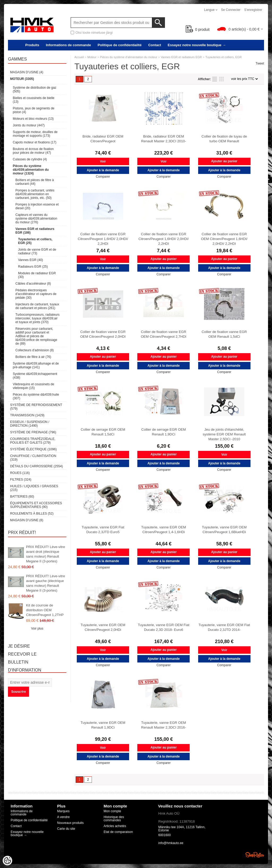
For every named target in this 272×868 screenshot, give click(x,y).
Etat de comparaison (118, 832)
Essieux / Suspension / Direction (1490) (30, 424)
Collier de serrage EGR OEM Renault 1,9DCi (164, 432)
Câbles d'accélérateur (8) (33, 284)
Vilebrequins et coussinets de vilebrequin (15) (33, 386)
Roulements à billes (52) (32, 514)
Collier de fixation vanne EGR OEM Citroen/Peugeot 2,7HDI (163, 334)
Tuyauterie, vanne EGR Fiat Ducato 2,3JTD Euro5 (103, 530)
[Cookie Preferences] (7, 861)
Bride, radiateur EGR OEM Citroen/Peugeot (103, 139)
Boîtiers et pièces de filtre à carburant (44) (35, 182)
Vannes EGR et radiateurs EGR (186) (35, 231)
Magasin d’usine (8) (27, 520)
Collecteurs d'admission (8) (35, 350)
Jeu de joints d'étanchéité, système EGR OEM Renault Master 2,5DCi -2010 (224, 434)
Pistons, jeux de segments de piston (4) (34, 110)
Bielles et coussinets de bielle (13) (34, 100)
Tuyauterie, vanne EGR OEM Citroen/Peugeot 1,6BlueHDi (224, 530)
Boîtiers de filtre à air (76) (33, 357)
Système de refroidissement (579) (36, 407)
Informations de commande (69, 45)
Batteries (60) (22, 497)
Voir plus (37, 628)
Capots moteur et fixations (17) (35, 142)
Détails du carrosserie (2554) (37, 466)
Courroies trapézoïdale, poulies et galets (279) (33, 441)
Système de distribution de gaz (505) (35, 89)
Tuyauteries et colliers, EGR (224, 57)
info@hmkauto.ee (171, 843)
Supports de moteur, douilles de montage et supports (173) (35, 134)
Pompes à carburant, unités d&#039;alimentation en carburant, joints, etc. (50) (35, 194)
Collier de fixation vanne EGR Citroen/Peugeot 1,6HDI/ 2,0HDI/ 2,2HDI (103, 239)
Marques (63, 811)
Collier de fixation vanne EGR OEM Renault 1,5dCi (224, 334)
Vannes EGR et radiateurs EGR (181, 57)
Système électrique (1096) (33, 449)
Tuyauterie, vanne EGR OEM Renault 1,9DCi (103, 725)
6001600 (165, 835)
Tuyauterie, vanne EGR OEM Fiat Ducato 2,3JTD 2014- (224, 627)
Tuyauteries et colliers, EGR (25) (35, 241)
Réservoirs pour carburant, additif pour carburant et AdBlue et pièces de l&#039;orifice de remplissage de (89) (36, 336)
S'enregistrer (253, 10)
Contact (155, 45)
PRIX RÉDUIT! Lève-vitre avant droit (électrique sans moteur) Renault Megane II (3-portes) (46, 554)
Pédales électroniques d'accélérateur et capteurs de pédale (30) (36, 294)
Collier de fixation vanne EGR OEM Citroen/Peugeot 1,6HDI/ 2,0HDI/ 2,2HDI (224, 239)
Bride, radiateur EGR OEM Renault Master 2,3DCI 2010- (163, 139)
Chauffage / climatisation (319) (33, 458)
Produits (32, 45)
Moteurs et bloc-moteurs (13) (33, 119)
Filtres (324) (21, 480)
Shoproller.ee (255, 855)
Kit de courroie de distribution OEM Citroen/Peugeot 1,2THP (45, 610)
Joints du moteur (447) (29, 125)
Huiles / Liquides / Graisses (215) (34, 488)
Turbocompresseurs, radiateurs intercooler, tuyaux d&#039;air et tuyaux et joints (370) (37, 318)
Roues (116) (20, 473)
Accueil (79, 57)
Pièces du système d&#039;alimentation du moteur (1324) (31, 170)
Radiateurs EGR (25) (33, 267)
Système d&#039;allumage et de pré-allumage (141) (36, 365)
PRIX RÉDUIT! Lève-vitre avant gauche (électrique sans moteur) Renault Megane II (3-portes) (46, 583)
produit (198, 29)
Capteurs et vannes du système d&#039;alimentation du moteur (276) (36, 219)
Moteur (92, 57)
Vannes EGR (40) (31, 260)
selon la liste (215, 79)
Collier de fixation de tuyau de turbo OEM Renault (224, 139)
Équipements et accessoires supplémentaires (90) (36, 505)
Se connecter (231, 10)
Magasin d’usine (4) (27, 72)
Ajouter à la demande (103, 170)
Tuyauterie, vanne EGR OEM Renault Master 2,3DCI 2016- (163, 725)
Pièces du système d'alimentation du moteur (129, 57)
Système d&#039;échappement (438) (35, 376)
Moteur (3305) (22, 79)
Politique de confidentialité (119, 45)
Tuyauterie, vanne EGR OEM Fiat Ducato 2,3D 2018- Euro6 (164, 627)
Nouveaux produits (70, 823)
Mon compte (112, 811)
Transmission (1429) (27, 415)
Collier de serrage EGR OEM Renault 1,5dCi (103, 432)
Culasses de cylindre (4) (30, 159)
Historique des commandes (114, 819)
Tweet (260, 63)
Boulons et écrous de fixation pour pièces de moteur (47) (33, 151)
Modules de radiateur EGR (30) (37, 275)
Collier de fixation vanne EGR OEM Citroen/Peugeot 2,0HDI (103, 334)
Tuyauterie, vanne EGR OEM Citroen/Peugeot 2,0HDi (103, 627)
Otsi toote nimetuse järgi (94, 33)
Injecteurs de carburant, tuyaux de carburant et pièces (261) (37, 306)
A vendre (63, 817)
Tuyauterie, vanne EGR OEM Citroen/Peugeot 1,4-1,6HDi (164, 530)
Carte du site (66, 829)
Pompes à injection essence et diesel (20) (37, 206)
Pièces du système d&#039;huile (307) (36, 396)
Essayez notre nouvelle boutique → (197, 45)
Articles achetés (115, 826)
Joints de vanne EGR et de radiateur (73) (37, 251)
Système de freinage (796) (33, 432)
